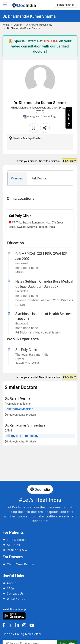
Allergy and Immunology (39, 25)
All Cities (13, 545)
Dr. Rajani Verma (17, 398)
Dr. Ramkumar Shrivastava (25, 425)
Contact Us (15, 593)
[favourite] (34, 128)
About (11, 583)
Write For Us (16, 599)
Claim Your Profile (20, 564)
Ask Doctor (39, 178)
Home (6, 25)
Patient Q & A (17, 550)
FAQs (11, 588)
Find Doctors (17, 540)
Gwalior (18, 25)
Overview (17, 178)
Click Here (70, 161)
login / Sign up (66, 5)
